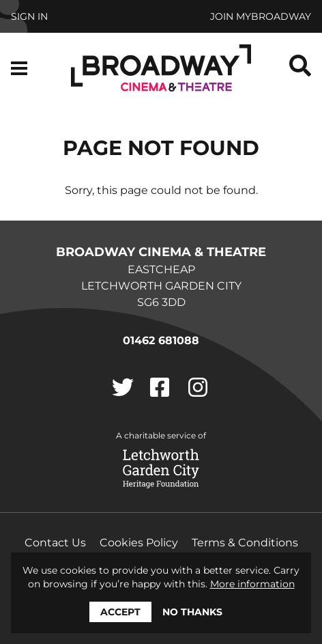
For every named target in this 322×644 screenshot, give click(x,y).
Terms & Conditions (245, 543)
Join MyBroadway (261, 16)
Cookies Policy (139, 543)
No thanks (192, 612)
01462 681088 (161, 340)
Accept (120, 612)
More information (252, 584)
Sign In (29, 16)
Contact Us (55, 543)
